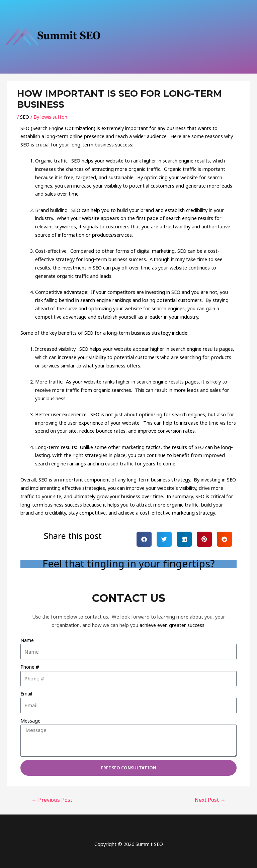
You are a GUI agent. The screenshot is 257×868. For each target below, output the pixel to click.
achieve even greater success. (173, 625)
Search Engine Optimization (63, 128)
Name (27, 640)
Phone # (30, 667)
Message (30, 721)
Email (26, 693)
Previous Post (52, 800)
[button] (144, 539)
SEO (25, 117)
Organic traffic (51, 160)
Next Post (210, 800)
